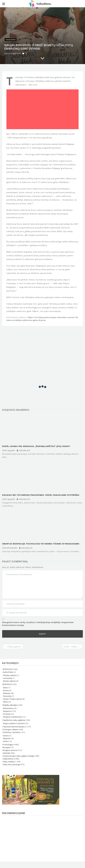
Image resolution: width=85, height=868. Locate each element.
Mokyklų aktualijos (10, 705)
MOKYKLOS (7, 684)
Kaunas (6, 690)
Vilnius (6, 702)
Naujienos (7, 711)
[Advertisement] (42, 109)
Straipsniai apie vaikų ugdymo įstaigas (19, 756)
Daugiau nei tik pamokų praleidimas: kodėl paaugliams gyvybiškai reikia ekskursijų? (41, 495)
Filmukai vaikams (10, 675)
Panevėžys (7, 696)
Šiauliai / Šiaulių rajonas (12, 699)
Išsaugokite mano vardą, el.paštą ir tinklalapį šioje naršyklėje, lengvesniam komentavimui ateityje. (38, 624)
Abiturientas (8, 708)
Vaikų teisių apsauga (11, 764)
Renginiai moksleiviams (12, 717)
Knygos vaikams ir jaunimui (14, 723)
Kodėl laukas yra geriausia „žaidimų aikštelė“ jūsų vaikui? (36, 446)
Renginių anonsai (10, 750)
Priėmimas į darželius (12, 732)
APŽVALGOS (8, 669)
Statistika (6, 753)
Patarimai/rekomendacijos (14, 727)
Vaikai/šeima (11, 40)
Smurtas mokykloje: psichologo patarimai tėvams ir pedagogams (41, 544)
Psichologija (8, 745)
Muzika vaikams (9, 681)
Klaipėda (7, 693)
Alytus (5, 688)
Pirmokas (7, 714)
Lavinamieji (8, 678)
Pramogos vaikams (10, 730)
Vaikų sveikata (8, 762)
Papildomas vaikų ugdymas (14, 720)
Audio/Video (8, 672)
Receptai (6, 747)
